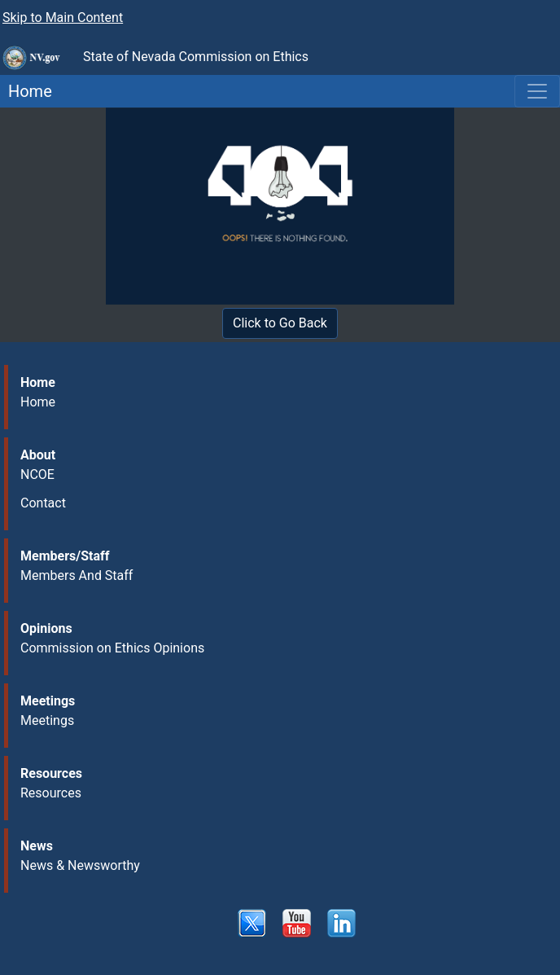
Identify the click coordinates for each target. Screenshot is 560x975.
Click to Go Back (280, 323)
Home (26, 91)
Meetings (47, 720)
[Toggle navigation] (537, 91)
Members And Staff (77, 575)
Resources (51, 793)
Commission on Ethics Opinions (112, 648)
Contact (43, 503)
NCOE (37, 474)
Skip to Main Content (63, 18)
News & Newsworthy (80, 865)
